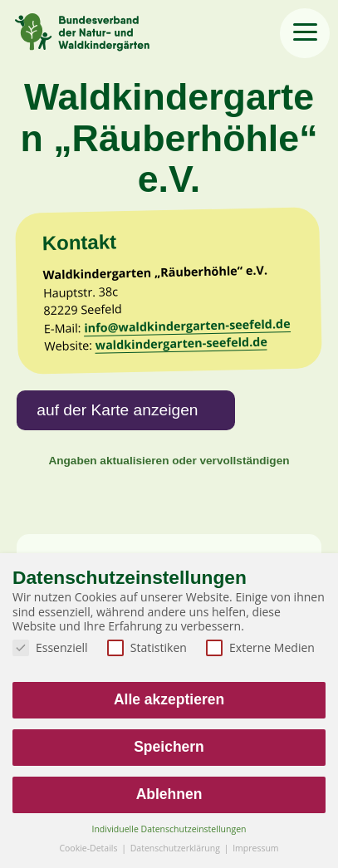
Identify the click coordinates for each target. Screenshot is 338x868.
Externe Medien (260, 647)
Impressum (255, 848)
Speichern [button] (169, 747)
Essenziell (50, 647)
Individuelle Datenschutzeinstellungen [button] (169, 829)
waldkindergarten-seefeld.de (181, 343)
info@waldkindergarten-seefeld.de (187, 326)
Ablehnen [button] (169, 794)
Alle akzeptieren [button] (169, 699)
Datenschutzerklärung (176, 848)
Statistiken (147, 647)
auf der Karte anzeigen (117, 410)
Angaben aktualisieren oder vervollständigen (169, 461)
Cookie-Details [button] (89, 848)
